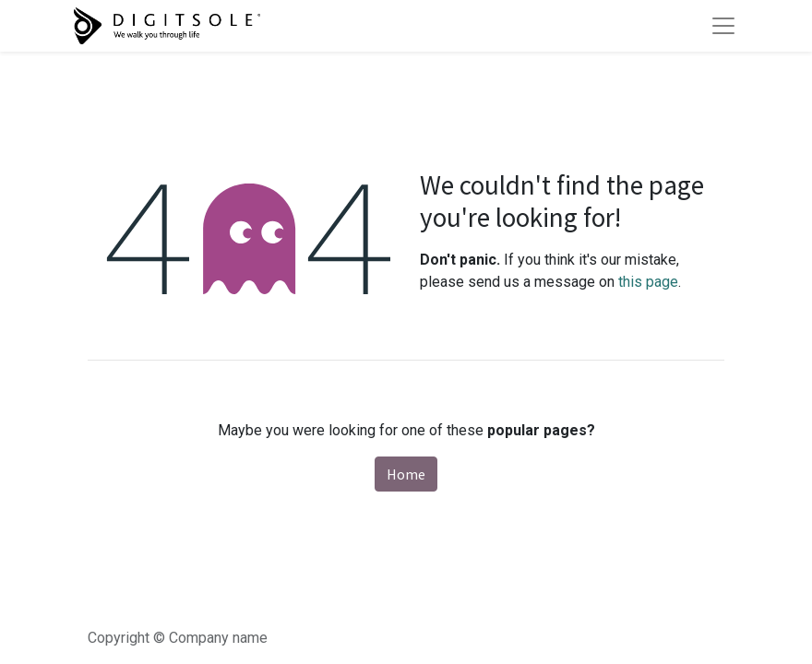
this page (648, 282)
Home (406, 474)
